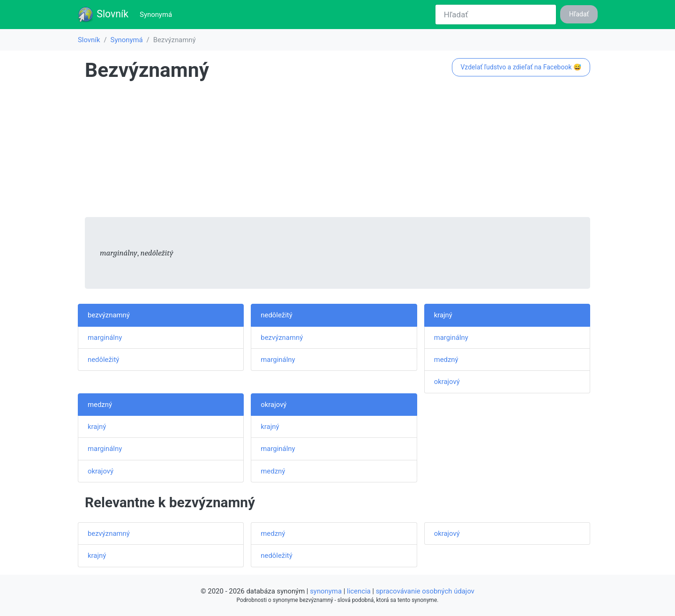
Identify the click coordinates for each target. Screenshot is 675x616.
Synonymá (158, 14)
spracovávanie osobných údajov (425, 591)
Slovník (103, 15)
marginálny (105, 338)
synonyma (326, 591)
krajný (443, 315)
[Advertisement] (337, 151)
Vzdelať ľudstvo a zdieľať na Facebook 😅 (521, 67)
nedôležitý (103, 360)
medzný (446, 360)
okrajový (447, 382)
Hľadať (579, 14)
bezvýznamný (109, 315)
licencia (359, 591)
